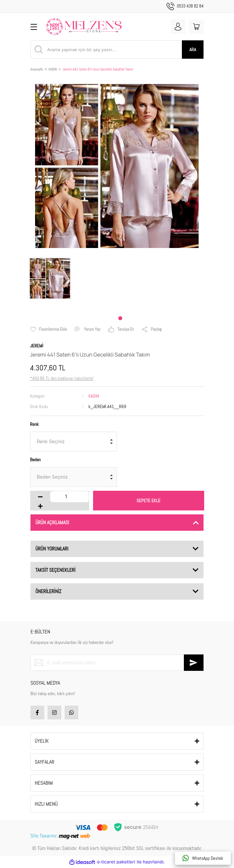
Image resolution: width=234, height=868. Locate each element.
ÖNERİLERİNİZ (48, 591)
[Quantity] (69, 497)
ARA (193, 50)
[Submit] (194, 663)
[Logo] (84, 27)
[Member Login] (178, 27)
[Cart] (196, 27)
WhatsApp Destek (203, 858)
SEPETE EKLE (149, 501)
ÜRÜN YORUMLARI (52, 549)
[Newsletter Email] (117, 663)
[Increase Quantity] (40, 506)
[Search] (117, 50)
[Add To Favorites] (49, 329)
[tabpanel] (50, 278)
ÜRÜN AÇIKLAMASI (52, 522)
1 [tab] (120, 318)
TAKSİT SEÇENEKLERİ (55, 570)
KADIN (94, 396)
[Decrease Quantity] (40, 497)
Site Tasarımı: (61, 836)
